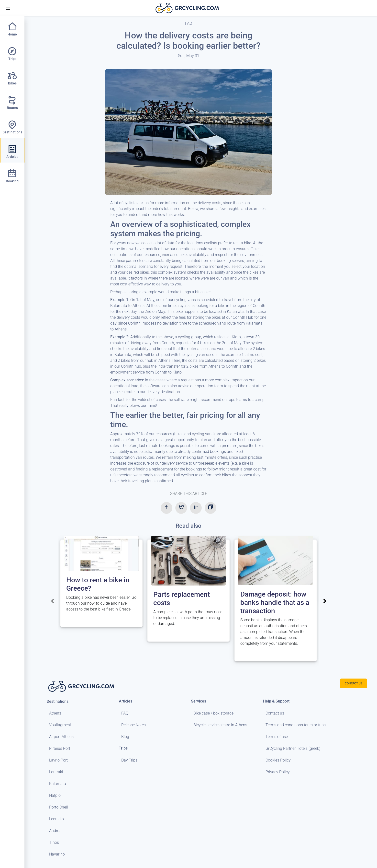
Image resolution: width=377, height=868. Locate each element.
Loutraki (56, 772)
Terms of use (277, 737)
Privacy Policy (278, 772)
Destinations (58, 701)
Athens (55, 713)
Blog (125, 737)
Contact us (275, 713)
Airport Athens (61, 737)
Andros (55, 831)
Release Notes (133, 725)
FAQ (125, 713)
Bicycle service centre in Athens (220, 725)
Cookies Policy (278, 760)
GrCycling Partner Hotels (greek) (293, 748)
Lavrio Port (58, 760)
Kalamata (58, 784)
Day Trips (129, 760)
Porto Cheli (59, 807)
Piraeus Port (60, 748)
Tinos (54, 842)
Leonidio (56, 819)
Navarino (57, 854)
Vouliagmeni (60, 725)
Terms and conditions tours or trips (296, 725)
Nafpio (55, 795)
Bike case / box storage (213, 713)
